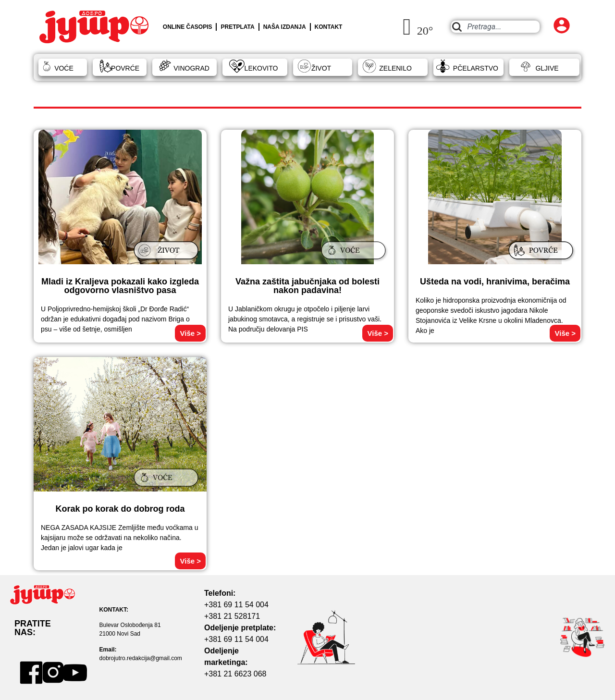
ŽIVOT (321, 68)
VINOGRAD (191, 68)
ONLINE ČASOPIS (188, 27)
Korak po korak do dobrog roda (120, 509)
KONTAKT (329, 27)
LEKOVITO (261, 68)
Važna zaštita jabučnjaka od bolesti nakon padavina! (307, 286)
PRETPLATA (237, 27)
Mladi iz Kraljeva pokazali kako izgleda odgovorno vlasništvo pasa (120, 286)
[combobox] (495, 27)
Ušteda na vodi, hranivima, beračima (495, 282)
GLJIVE (547, 68)
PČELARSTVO (476, 68)
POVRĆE (125, 68)
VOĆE (64, 68)
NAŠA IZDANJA (285, 27)
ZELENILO (395, 68)
